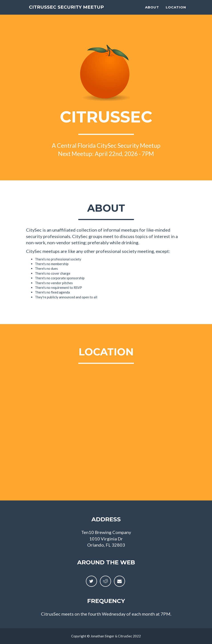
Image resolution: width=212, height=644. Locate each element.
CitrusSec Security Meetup (79, 12)
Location (176, 12)
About (152, 12)
